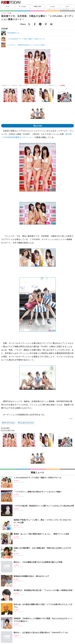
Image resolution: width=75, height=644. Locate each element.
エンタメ (52, 6)
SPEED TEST (37, 6)
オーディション (9, 423)
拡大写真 (39, 126)
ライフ (67, 6)
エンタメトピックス (27, 423)
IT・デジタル (23, 6)
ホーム (8, 6)
